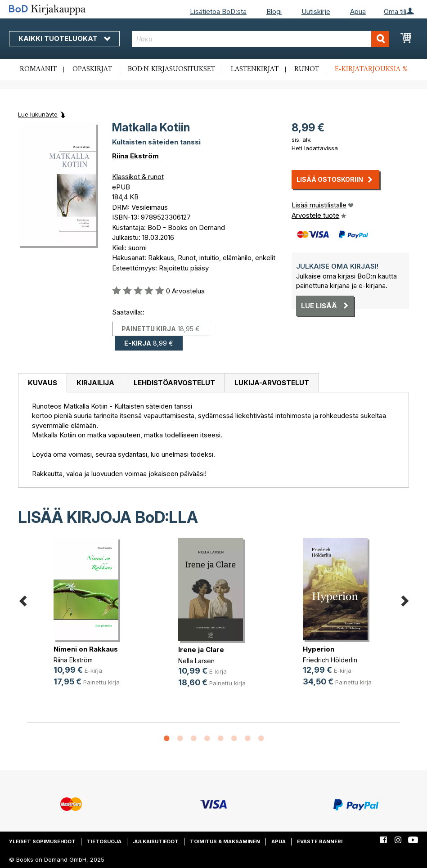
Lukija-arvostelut (272, 383)
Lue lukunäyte (38, 114)
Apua (358, 11)
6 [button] (234, 739)
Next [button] (405, 599)
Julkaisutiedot (156, 841)
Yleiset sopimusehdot (42, 841)
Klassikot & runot (138, 177)
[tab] (42, 383)
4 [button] (207, 739)
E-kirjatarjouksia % (371, 69)
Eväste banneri (320, 841)
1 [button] (166, 739)
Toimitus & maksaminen (225, 841)
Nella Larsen (196, 661)
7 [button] (247, 739)
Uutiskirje (316, 11)
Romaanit (38, 69)
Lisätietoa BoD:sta (218, 11)
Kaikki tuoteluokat (64, 38)
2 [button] (180, 739)
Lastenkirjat (255, 69)
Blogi (274, 11)
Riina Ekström (135, 156)
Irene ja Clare (201, 650)
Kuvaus (43, 383)
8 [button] (261, 739)
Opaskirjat (92, 69)
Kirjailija (95, 383)
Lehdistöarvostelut (174, 383)
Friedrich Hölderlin (330, 660)
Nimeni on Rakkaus (86, 649)
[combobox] (261, 39)
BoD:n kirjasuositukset (171, 69)
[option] (89, 619)
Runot (307, 69)
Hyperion (319, 649)
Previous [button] (22, 599)
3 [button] (193, 739)
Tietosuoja (104, 841)
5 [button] (220, 739)
